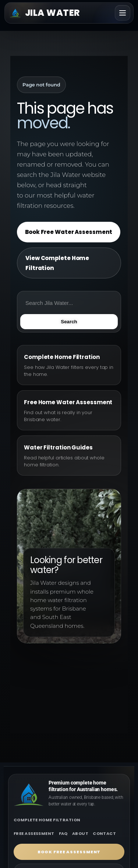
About (80, 833)
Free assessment (34, 833)
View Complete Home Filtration (57, 263)
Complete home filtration (47, 820)
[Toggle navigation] (123, 13)
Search (69, 322)
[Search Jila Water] (69, 303)
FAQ (63, 833)
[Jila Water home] (45, 13)
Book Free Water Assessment (69, 232)
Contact (104, 833)
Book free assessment (69, 852)
